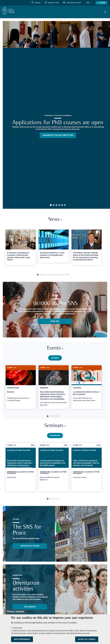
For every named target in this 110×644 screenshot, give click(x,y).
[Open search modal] (101, 3)
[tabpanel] (21, 249)
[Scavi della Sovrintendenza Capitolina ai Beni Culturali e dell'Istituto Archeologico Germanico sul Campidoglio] (54, 389)
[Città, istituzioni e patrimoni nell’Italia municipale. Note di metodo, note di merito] (87, 468)
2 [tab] (54, 205)
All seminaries (55, 437)
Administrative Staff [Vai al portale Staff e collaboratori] (75, 3)
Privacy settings (16, 612)
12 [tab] (69, 276)
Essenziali (18, 628)
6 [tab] (65, 205)
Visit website (30, 608)
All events (55, 359)
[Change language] (92, 3)
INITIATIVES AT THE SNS (30, 547)
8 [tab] (57, 276)
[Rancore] (21, 386)
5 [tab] (62, 205)
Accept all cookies (87, 639)
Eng (90, 3)
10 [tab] (63, 276)
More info (55, 322)
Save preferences (22, 639)
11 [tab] (66, 276)
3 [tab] (56, 205)
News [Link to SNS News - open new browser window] (55, 220)
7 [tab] (55, 276)
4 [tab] (59, 205)
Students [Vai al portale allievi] (39, 3)
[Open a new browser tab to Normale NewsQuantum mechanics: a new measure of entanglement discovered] (54, 247)
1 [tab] (51, 205)
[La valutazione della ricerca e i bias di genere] (87, 386)
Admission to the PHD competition (58, 135)
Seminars (55, 427)
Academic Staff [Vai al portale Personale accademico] (55, 3)
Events (55, 349)
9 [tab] (60, 276)
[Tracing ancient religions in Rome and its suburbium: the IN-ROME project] (54, 469)
